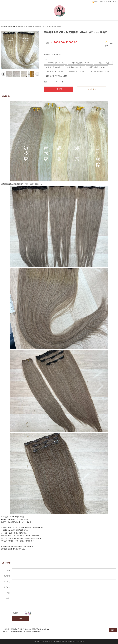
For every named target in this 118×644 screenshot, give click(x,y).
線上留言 (6, 563)
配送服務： (48, 55)
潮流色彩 (12, 26)
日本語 (115, 2)
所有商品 (4, 26)
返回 (113, 630)
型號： (46, 59)
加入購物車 (92, 89)
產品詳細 (6, 96)
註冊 (106, 2)
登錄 (101, 2)
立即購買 (59, 89)
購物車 (95, 2)
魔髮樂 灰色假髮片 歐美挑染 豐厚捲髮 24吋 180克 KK (30, 629)
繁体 (110, 2)
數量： (46, 82)
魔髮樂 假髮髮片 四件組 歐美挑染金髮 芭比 (26, 632)
